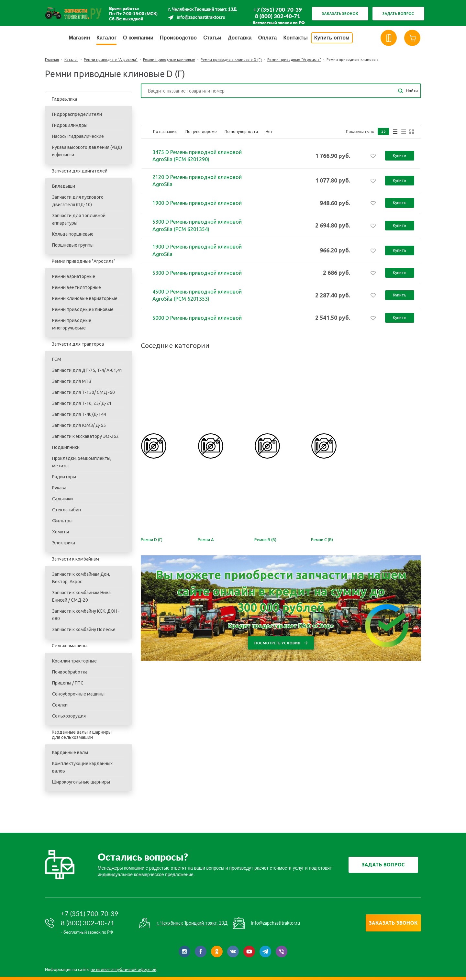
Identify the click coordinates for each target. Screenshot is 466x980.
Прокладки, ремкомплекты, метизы (82, 462)
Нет (269, 132)
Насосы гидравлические (78, 136)
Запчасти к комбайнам (75, 559)
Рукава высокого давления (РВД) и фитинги (87, 151)
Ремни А (206, 540)
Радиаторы (64, 477)
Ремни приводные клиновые (169, 60)
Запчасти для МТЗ (72, 381)
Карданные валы (70, 752)
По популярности (241, 132)
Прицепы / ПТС (68, 683)
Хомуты (61, 532)
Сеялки (60, 705)
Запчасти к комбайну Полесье (84, 629)
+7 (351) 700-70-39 (278, 10)
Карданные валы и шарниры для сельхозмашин (82, 735)
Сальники (62, 499)
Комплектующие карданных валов (82, 767)
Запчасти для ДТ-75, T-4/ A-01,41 (87, 370)
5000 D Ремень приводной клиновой (197, 318)
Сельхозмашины (70, 646)
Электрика (64, 543)
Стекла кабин (67, 510)
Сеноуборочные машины (78, 694)
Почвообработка (70, 672)
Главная (52, 60)
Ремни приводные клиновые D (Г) (231, 60)
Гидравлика (64, 99)
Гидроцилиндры (70, 125)
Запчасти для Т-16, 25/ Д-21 (82, 403)
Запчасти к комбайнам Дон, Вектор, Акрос (81, 578)
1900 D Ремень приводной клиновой (197, 203)
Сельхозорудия (69, 716)
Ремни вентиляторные (77, 287)
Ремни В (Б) (265, 540)
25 (383, 132)
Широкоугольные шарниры (81, 782)
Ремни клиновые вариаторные (85, 298)
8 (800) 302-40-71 (278, 16)
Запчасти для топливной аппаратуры (79, 219)
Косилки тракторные (74, 661)
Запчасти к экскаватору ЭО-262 (85, 436)
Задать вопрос (398, 14)
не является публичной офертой (123, 969)
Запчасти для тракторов (78, 344)
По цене (201, 132)
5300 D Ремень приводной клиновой (197, 273)
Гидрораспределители (77, 114)
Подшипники (66, 447)
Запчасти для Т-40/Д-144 (79, 414)
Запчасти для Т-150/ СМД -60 (83, 392)
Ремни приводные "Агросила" (111, 60)
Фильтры (62, 521)
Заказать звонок (340, 14)
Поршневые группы (73, 245)
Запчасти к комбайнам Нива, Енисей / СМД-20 (82, 596)
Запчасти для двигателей (80, 171)
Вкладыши (64, 186)
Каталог (71, 60)
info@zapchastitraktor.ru (201, 17)
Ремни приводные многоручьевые (72, 324)
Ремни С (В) (322, 540)
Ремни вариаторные (74, 276)
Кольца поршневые (73, 234)
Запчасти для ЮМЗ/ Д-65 (79, 425)
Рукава (59, 488)
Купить (400, 155)
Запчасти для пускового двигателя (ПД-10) (78, 201)
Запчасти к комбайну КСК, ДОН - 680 (86, 615)
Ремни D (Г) (152, 540)
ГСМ (57, 359)
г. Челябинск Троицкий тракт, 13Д (203, 9)
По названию (165, 132)
